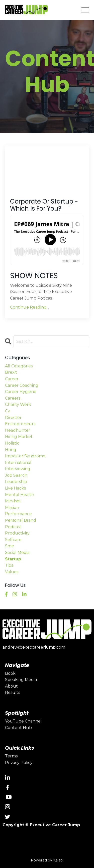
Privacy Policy (19, 763)
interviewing (18, 469)
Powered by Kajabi (47, 860)
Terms (11, 756)
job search (16, 475)
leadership (16, 482)
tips (9, 565)
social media (17, 552)
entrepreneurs (20, 424)
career (12, 379)
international (18, 463)
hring (11, 450)
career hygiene (21, 392)
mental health (20, 495)
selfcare (13, 540)
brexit (11, 372)
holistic (12, 443)
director (13, 418)
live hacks (15, 488)
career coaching (22, 385)
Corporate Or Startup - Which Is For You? (44, 205)
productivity (17, 533)
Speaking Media (21, 680)
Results (13, 692)
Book (10, 673)
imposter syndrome (25, 456)
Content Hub (18, 728)
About (11, 686)
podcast (13, 527)
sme (10, 546)
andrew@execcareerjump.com (34, 647)
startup (13, 559)
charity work (18, 404)
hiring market (19, 437)
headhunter (18, 430)
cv (8, 411)
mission (12, 508)
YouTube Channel (23, 721)
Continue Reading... (29, 307)
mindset (13, 501)
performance (18, 514)
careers (13, 398)
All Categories (19, 366)
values (12, 572)
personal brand (21, 520)
